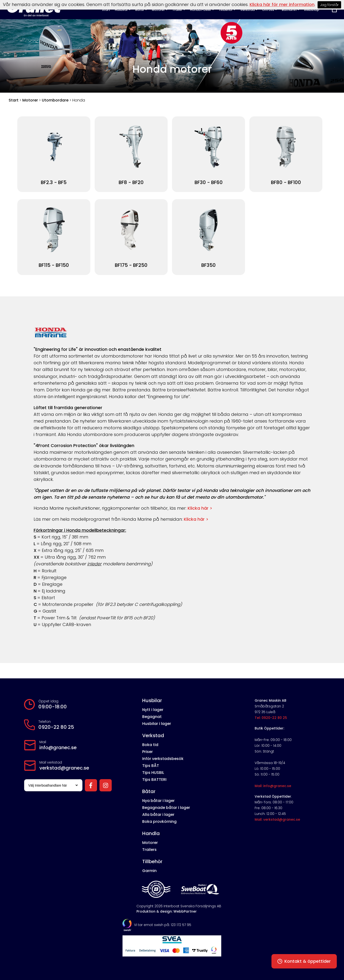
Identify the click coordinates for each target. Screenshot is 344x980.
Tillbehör (152, 861)
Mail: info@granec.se (273, 786)
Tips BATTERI (154, 780)
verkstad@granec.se (64, 768)
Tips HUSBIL (153, 773)
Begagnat (152, 717)
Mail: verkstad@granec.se (277, 819)
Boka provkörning (159, 822)
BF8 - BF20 (131, 182)
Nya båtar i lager (158, 801)
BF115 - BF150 (54, 265)
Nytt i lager (153, 710)
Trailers (149, 850)
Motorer (30, 100)
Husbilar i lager (157, 724)
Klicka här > (200, 508)
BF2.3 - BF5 (54, 182)
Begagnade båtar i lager (166, 808)
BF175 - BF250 (131, 265)
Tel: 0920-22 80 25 (271, 718)
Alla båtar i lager (158, 815)
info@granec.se (58, 747)
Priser (147, 752)
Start (14, 100)
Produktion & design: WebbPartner (167, 911)
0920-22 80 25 (56, 727)
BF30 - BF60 (209, 182)
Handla (151, 833)
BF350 (209, 265)
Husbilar (152, 700)
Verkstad (153, 735)
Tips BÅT (151, 766)
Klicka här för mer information (282, 4)
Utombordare (55, 100)
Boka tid (150, 745)
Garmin (149, 871)
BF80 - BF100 (286, 182)
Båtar (149, 791)
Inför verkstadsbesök (163, 759)
